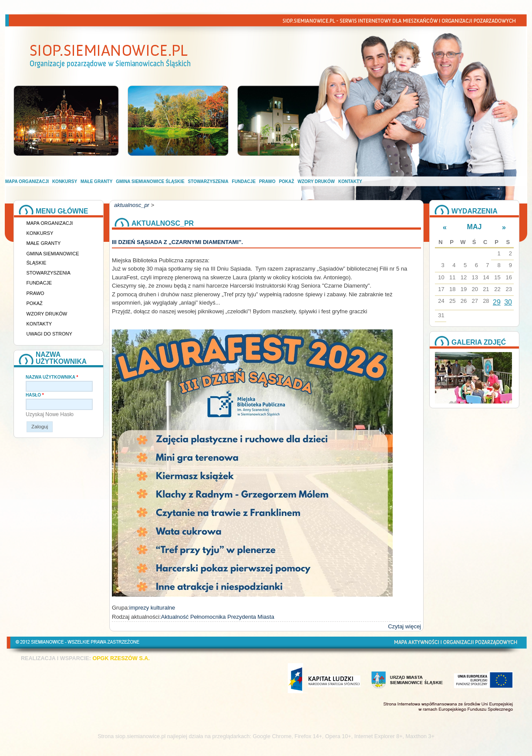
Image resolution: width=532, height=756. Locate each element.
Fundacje (244, 181)
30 (508, 302)
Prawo (267, 181)
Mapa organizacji (27, 181)
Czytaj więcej (404, 626)
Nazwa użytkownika (52, 377)
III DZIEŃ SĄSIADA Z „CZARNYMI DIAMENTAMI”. (177, 242)
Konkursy (65, 181)
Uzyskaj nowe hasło (50, 414)
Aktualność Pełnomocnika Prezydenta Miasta (218, 617)
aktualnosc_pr (132, 205)
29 (497, 302)
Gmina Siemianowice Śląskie (150, 181)
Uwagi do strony (49, 334)
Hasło (35, 395)
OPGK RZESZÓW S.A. (121, 658)
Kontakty (350, 181)
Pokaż (287, 181)
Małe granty (96, 181)
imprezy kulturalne (152, 608)
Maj (475, 227)
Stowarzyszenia (208, 181)
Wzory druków (317, 181)
